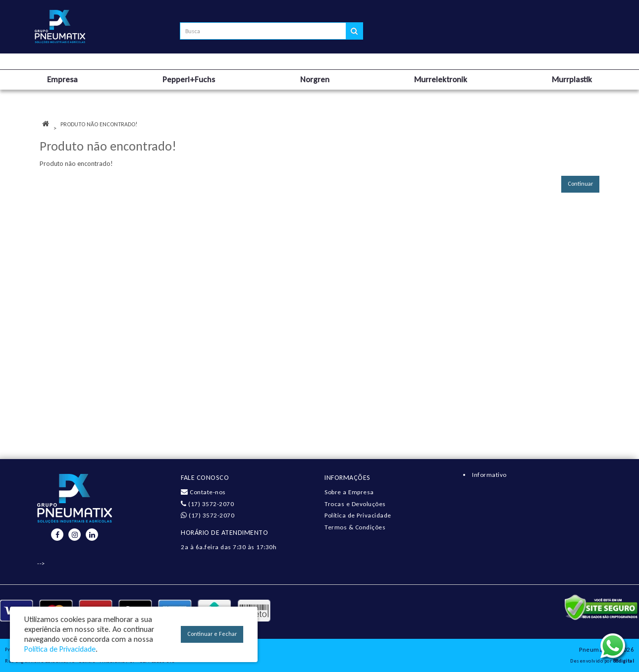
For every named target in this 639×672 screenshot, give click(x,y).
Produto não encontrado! (99, 124)
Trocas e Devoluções (355, 504)
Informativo (489, 475)
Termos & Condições (355, 527)
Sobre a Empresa (349, 492)
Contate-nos (203, 492)
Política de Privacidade (358, 515)
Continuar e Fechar (212, 634)
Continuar (580, 184)
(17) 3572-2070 (207, 504)
